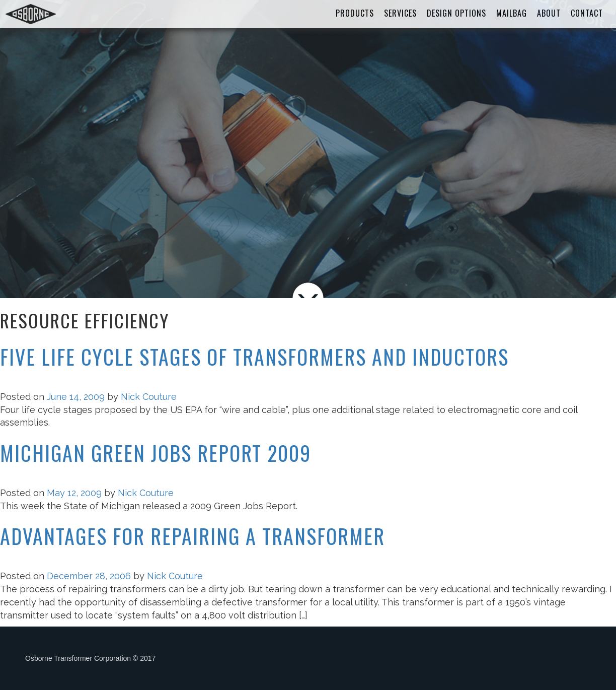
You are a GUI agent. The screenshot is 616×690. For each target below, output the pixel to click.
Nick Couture (149, 397)
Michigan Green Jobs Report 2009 (156, 453)
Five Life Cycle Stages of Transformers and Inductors (254, 357)
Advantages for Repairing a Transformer (192, 536)
